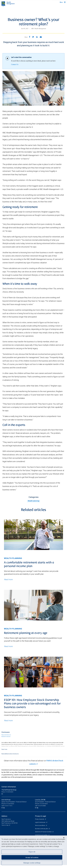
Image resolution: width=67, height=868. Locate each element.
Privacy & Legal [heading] (40, 816)
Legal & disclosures (40, 822)
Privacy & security (40, 819)
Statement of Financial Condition (44, 832)
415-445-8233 (10, 804)
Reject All (32, 852)
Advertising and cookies (41, 835)
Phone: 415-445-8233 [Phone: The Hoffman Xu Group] (7, 792)
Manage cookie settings (32, 863)
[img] (33, 535)
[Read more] (4, 749)
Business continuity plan (42, 829)
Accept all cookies (32, 857)
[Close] (64, 838)
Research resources (6, 737)
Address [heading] (4, 816)
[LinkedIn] (4, 808)
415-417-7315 (8, 806)
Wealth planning (33, 501)
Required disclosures (6, 735)
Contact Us (15, 64)
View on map (5, 825)
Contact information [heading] (9, 787)
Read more (8, 579)
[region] (33, 852)
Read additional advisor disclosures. (10, 754)
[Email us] (2, 794)
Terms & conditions (40, 825)
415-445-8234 (44, 804)
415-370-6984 (42, 806)
